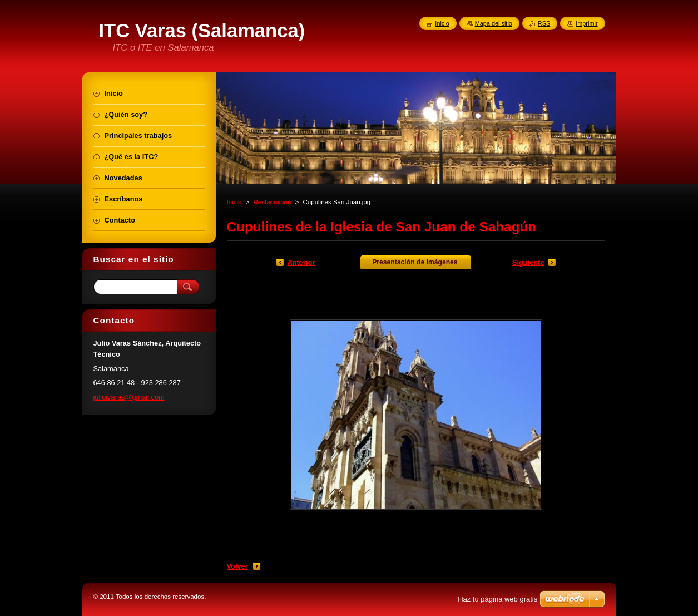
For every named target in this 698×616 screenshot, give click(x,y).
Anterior (301, 262)
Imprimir (586, 23)
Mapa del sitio (494, 23)
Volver (237, 566)
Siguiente (528, 262)
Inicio (234, 202)
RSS (544, 23)
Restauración (273, 202)
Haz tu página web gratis (497, 599)
